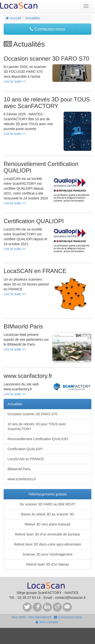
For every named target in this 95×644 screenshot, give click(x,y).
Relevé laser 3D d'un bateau (47, 564)
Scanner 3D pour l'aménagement (47, 554)
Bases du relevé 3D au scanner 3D (47, 514)
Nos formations (40, 617)
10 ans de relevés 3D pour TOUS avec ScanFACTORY (37, 426)
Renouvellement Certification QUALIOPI (38, 439)
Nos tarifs (19, 617)
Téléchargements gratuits (47, 494)
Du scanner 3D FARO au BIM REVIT (48, 504)
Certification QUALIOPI (25, 449)
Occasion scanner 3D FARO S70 (33, 414)
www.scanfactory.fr (22, 479)
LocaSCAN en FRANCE (26, 459)
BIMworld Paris (19, 469)
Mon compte (47, 622)
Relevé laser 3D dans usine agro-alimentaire (47, 544)
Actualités (33, 18)
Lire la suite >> (15, 81)
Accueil (13, 18)
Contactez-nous (47, 29)
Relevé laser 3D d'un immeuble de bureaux (47, 534)
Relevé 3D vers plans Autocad (47, 524)
